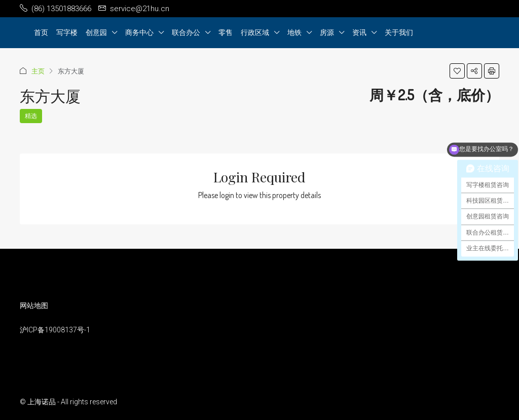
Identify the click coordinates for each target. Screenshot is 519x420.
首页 (41, 32)
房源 (327, 32)
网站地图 (34, 306)
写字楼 (67, 32)
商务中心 (139, 32)
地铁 (294, 32)
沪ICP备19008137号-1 (55, 330)
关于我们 (399, 32)
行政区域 (255, 32)
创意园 (96, 32)
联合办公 (186, 32)
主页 (38, 71)
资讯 (359, 32)
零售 (226, 32)
